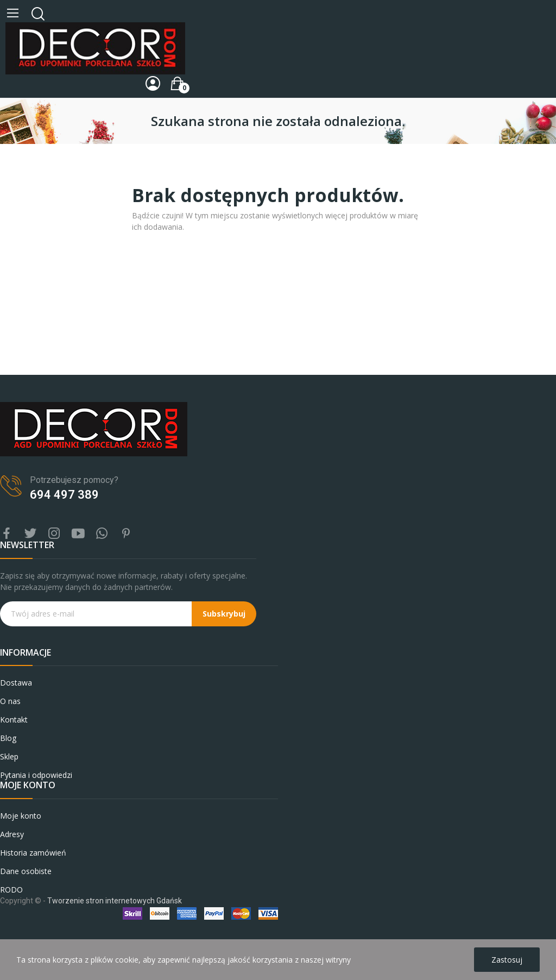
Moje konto (21, 816)
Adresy (12, 834)
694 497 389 (64, 495)
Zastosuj (507, 960)
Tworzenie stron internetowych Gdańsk (115, 901)
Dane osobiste (26, 871)
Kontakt (14, 720)
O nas (10, 701)
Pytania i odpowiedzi (36, 775)
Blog (8, 738)
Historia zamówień (33, 853)
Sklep (9, 756)
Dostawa (16, 683)
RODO (11, 890)
